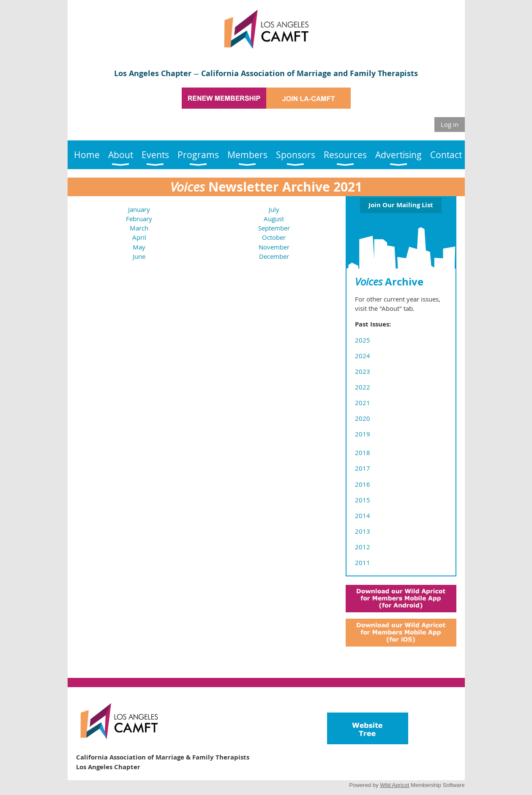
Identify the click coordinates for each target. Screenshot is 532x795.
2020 (363, 418)
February (139, 219)
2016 (363, 484)
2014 (363, 515)
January (139, 209)
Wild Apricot (394, 785)
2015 (363, 500)
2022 (363, 387)
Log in (450, 124)
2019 (363, 434)
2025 (363, 340)
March (139, 228)
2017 (363, 468)
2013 (363, 531)
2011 (363, 562)
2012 (363, 547)
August (274, 219)
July (274, 209)
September (274, 228)
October (274, 237)
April (139, 237)
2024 (363, 356)
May (139, 247)
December (274, 256)
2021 (363, 403)
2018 (363, 452)
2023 (363, 371)
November (274, 247)
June (139, 256)
